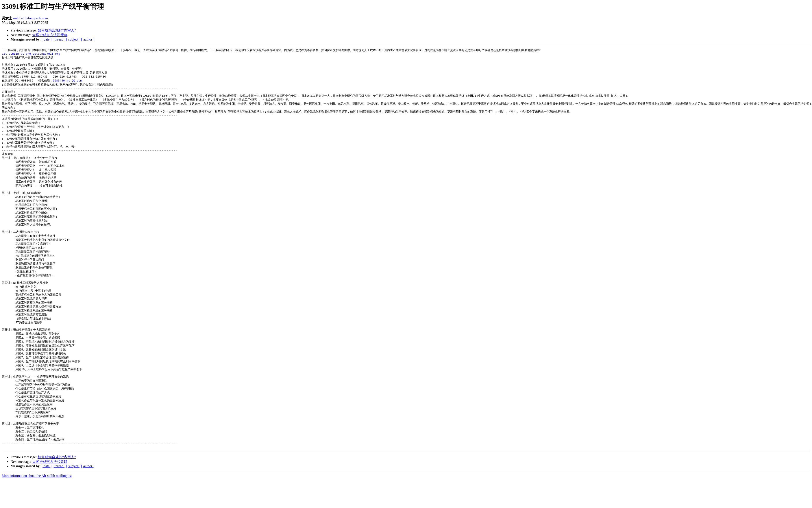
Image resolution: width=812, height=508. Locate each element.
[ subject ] (73, 39)
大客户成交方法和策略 (50, 35)
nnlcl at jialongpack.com (31, 18)
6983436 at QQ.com (67, 83)
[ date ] (47, 39)
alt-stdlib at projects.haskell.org (31, 54)
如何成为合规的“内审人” (57, 30)
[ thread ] (59, 39)
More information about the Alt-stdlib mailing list (37, 504)
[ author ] (88, 39)
